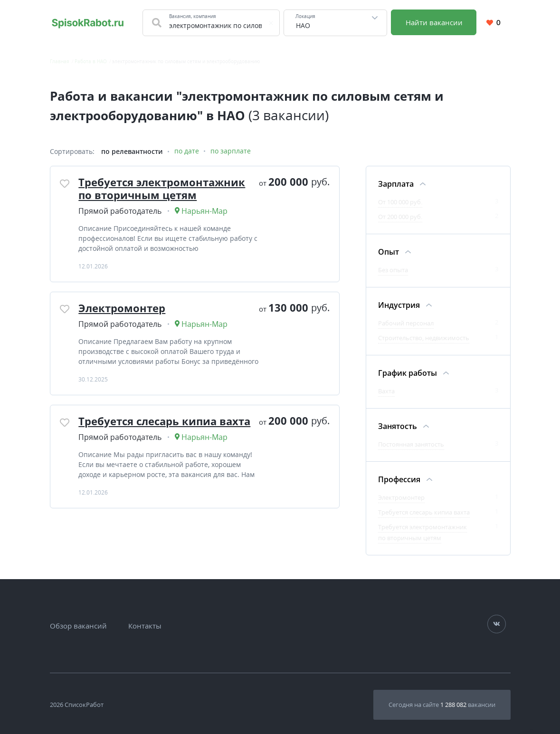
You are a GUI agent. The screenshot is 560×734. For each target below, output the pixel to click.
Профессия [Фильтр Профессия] (399, 479)
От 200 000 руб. (400, 217)
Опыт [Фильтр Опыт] (389, 252)
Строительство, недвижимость (424, 338)
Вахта (386, 391)
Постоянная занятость (411, 444)
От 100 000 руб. (400, 202)
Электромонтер (122, 307)
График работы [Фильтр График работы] (408, 373)
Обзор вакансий (78, 626)
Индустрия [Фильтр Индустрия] (399, 305)
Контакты (145, 626)
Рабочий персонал (406, 323)
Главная (60, 61)
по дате (187, 151)
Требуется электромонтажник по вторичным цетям (162, 188)
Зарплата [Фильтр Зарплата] (396, 184)
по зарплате (231, 151)
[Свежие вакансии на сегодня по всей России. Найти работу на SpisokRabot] (88, 23)
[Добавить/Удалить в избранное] (65, 183)
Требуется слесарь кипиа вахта (165, 420)
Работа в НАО (91, 61)
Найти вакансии (434, 22)
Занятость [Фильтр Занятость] (398, 426)
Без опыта (393, 270)
